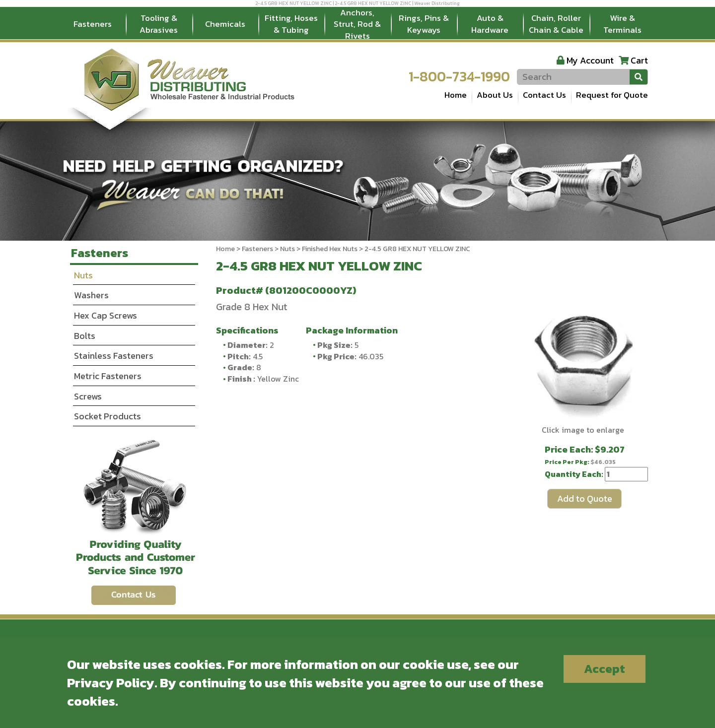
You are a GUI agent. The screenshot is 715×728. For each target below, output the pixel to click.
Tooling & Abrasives (159, 24)
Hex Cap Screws (106, 315)
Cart (639, 60)
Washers (91, 295)
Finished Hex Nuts (330, 249)
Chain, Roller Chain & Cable (556, 24)
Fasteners (93, 24)
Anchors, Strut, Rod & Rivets (357, 24)
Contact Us (544, 95)
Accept (605, 669)
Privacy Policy (111, 683)
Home (456, 95)
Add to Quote (585, 498)
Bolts (85, 336)
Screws (88, 396)
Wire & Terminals (622, 24)
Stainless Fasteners (114, 356)
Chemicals (225, 24)
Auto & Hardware (490, 24)
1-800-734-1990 (459, 76)
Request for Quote (612, 95)
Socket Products (107, 416)
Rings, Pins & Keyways (424, 24)
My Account (590, 60)
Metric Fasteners (108, 376)
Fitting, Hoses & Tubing (291, 24)
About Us (495, 95)
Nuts (287, 249)
